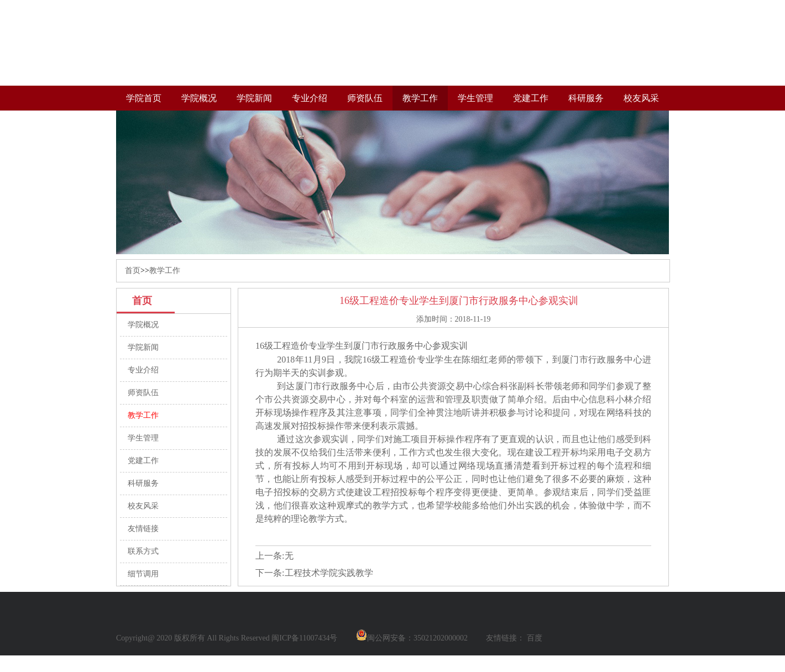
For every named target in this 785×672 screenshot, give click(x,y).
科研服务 (586, 98)
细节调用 (143, 574)
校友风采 (641, 98)
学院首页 (144, 98)
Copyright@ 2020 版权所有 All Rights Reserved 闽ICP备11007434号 (227, 638)
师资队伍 (365, 98)
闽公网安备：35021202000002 (412, 638)
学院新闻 (254, 98)
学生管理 (475, 98)
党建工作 (531, 98)
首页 (133, 271)
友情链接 (143, 529)
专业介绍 (310, 98)
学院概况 (199, 98)
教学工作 (420, 98)
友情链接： (505, 638)
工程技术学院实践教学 (329, 573)
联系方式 (143, 551)
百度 (535, 638)
